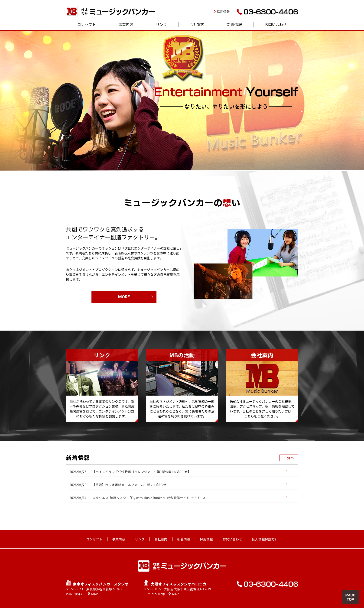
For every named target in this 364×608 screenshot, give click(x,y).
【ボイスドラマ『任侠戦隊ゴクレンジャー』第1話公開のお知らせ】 (142, 472)
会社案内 (197, 24)
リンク (161, 24)
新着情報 (234, 24)
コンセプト (87, 24)
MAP (95, 594)
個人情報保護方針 (265, 539)
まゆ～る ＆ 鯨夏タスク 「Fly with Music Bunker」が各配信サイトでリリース (149, 498)
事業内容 (126, 24)
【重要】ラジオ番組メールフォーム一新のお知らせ (129, 485)
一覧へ (289, 458)
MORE (124, 297)
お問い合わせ (276, 24)
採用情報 (223, 12)
